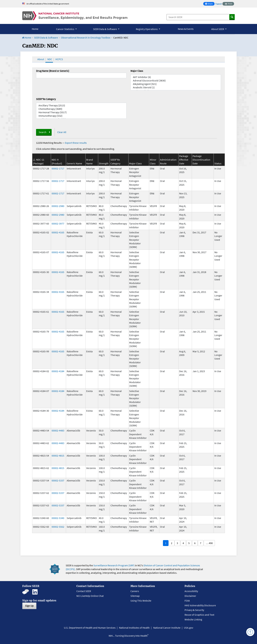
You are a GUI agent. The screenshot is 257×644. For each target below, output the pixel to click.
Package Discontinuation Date (201, 160)
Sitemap (135, 596)
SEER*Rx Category (46, 99)
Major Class (137, 71)
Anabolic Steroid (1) (176, 87)
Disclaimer (190, 596)
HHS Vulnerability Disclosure (200, 605)
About (41, 59)
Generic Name (74, 163)
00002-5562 (58, 527)
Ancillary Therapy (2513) (81, 105)
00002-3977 (58, 224)
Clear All (62, 132)
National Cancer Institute (167, 628)
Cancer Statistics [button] (65, 29)
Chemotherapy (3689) (81, 109)
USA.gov (188, 628)
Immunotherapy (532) (81, 116)
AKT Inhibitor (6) (176, 77)
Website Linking (193, 619)
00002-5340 (58, 518)
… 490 (209, 543)
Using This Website (141, 601)
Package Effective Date (184, 160)
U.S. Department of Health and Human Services (90, 628)
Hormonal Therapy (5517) (81, 112)
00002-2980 (58, 206)
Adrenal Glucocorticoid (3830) (176, 81)
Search (43, 132)
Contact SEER (84, 591)
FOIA (187, 601)
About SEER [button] (218, 29)
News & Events (186, 29)
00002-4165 (58, 232)
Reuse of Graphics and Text (199, 615)
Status (218, 163)
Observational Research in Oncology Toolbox (86, 38)
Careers (135, 591)
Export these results (76, 143)
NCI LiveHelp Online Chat (90, 596)
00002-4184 (58, 371)
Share (210, 4)
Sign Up (29, 606)
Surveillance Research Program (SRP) (114, 565)
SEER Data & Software (46, 38)
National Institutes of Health (134, 628)
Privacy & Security (194, 610)
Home (35, 29)
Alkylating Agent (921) (176, 84)
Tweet (218, 4)
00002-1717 (58, 168)
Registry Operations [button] (147, 29)
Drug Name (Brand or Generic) (53, 71)
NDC (50, 59)
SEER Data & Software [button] (105, 29)
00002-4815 (58, 456)
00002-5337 (58, 480)
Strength (104, 163)
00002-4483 (58, 430)
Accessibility (191, 591)
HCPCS (59, 59)
